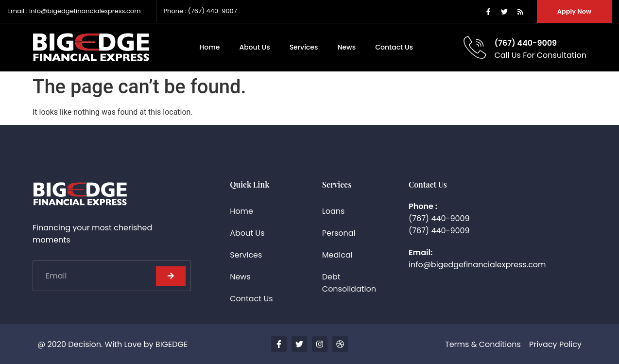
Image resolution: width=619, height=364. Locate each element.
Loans (334, 211)
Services (304, 47)
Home (209, 47)
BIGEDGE (172, 344)
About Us (254, 47)
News (346, 47)
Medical (337, 255)
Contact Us (394, 47)
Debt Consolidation (349, 283)
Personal (339, 233)
